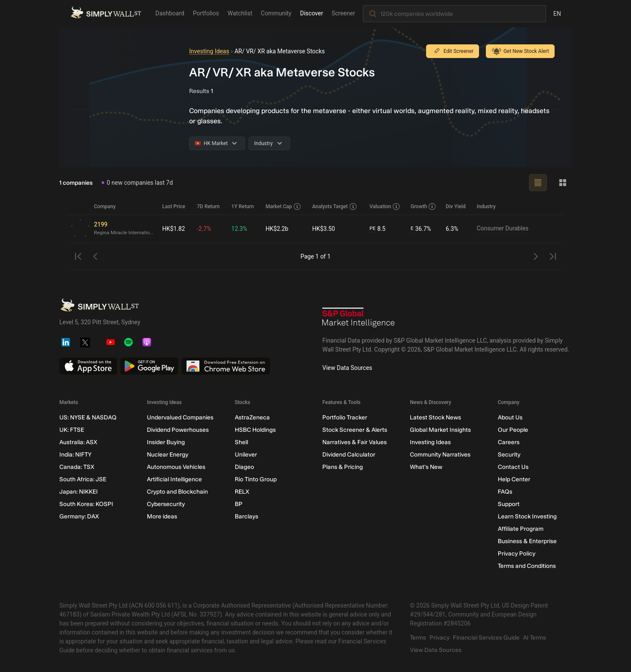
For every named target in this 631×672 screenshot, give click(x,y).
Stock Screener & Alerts (355, 430)
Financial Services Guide (486, 638)
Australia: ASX (78, 442)
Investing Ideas (209, 51)
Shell (241, 442)
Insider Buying (166, 442)
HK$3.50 (324, 229)
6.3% (452, 229)
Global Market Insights (440, 430)
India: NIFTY (75, 455)
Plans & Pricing (343, 467)
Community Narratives (440, 455)
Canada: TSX (77, 467)
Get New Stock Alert (520, 51)
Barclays (247, 516)
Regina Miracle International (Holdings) (125, 233)
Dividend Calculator (349, 455)
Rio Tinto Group (256, 479)
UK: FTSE (72, 430)
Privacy (440, 638)
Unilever (246, 455)
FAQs (505, 492)
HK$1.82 (174, 229)
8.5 (378, 229)
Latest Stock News (435, 417)
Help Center (514, 479)
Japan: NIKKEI (79, 492)
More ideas (162, 516)
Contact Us (513, 467)
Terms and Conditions (527, 566)
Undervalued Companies (180, 417)
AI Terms (535, 638)
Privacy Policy (517, 554)
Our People (513, 430)
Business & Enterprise (527, 541)
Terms (418, 638)
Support (509, 504)
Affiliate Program (521, 529)
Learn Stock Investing (527, 516)
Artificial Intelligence (174, 479)
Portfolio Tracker (345, 417)
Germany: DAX (79, 516)
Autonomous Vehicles (176, 467)
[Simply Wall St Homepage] (106, 13)
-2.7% (204, 229)
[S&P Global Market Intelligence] (359, 319)
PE (373, 229)
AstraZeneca (252, 417)
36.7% (421, 229)
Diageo (244, 467)
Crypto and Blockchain (177, 492)
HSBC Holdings (255, 430)
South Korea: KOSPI (86, 504)
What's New (426, 467)
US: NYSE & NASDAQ (88, 417)
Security (509, 455)
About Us (510, 417)
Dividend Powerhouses (178, 430)
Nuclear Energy (168, 455)
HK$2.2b (277, 229)
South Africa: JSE (83, 479)
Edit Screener (453, 51)
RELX (242, 492)
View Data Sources (347, 368)
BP (239, 504)
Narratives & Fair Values (355, 442)
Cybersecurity (166, 504)
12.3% (240, 229)
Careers (509, 442)
